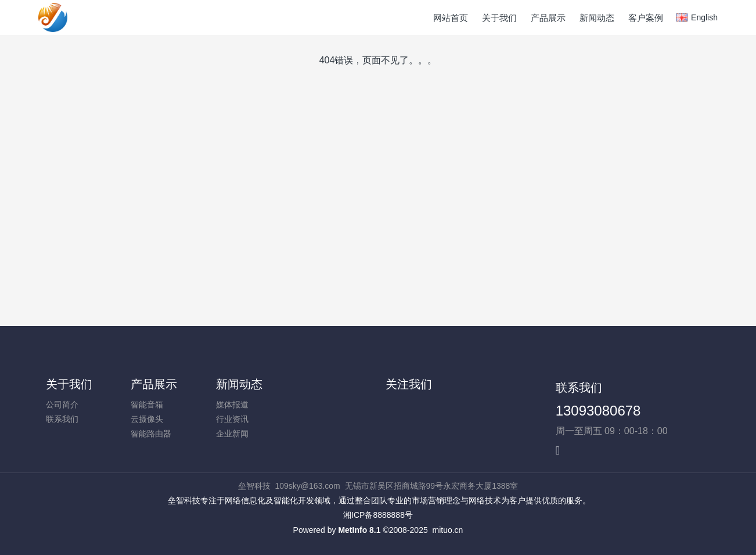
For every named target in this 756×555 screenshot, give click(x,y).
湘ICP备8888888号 (378, 515)
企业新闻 (232, 434)
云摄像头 (147, 419)
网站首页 (451, 18)
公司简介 (62, 404)
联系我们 (62, 419)
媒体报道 (232, 404)
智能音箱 (147, 404)
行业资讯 (232, 419)
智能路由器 (151, 434)
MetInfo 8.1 (359, 530)
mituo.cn (447, 530)
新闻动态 (239, 384)
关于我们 (69, 384)
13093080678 (598, 411)
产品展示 (154, 384)
